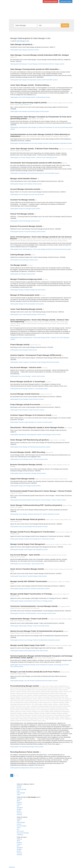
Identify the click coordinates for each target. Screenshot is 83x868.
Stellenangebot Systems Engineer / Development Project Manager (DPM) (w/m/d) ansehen (35, 362)
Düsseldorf (20, 808)
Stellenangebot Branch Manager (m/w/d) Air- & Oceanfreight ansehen (29, 389)
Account (19, 788)
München (19, 802)
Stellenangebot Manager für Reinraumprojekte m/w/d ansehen (27, 304)
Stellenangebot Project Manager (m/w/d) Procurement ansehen (27, 410)
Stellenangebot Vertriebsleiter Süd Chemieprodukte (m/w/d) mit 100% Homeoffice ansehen (35, 173)
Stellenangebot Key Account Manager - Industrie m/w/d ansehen (28, 376)
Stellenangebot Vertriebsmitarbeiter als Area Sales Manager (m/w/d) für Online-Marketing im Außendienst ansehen (41, 143)
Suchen (65, 25)
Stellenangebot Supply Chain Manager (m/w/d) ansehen (25, 486)
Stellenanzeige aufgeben (50, 1)
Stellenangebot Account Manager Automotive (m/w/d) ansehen (27, 194)
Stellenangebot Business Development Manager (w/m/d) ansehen (28, 473)
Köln (18, 806)
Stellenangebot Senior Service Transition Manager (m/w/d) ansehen (29, 576)
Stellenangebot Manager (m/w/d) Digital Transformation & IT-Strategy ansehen (31, 601)
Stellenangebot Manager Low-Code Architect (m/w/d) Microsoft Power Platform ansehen (34, 681)
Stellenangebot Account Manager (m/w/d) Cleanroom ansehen (27, 399)
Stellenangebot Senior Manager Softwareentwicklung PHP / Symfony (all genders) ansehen (35, 514)
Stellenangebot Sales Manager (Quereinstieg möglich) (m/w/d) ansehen (30, 111)
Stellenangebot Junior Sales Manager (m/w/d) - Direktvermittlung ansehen (30, 97)
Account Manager (22, 789)
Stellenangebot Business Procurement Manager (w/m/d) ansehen (28, 232)
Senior (19, 795)
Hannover (20, 813)
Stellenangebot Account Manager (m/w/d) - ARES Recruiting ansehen (29, 459)
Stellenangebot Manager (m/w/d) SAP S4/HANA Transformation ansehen (30, 589)
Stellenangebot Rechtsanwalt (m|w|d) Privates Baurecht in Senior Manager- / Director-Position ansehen (38, 500)
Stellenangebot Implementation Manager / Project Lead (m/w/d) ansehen (30, 626)
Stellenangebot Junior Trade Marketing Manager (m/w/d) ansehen (28, 314)
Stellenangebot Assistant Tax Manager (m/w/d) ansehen (25, 209)
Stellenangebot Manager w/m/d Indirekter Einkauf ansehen (26, 184)
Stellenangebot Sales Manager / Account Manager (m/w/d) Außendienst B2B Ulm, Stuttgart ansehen (37, 64)
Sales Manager (21, 793)
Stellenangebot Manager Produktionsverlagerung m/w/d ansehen (28, 290)
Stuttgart (19, 809)
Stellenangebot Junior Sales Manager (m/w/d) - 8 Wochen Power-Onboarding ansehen (34, 158)
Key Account (20, 831)
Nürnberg (19, 815)
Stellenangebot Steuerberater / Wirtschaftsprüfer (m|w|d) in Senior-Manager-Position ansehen (36, 435)
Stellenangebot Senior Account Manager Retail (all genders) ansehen (29, 527)
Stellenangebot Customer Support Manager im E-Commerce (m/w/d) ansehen (31, 422)
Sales (18, 791)
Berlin (18, 801)
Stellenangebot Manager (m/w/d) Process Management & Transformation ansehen (33, 539)
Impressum (12, 867)
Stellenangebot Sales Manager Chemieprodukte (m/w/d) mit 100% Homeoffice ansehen (34, 80)
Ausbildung (20, 835)
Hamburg (19, 799)
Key (18, 829)
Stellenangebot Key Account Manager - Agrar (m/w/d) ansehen (27, 564)
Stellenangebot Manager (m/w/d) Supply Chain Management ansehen (29, 550)
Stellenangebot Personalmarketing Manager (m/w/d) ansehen (27, 747)
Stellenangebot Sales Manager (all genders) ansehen (25, 50)
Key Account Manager (23, 833)
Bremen (19, 811)
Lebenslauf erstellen (66, 1)
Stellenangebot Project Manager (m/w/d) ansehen (24, 350)
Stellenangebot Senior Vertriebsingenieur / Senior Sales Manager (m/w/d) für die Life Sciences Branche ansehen (41, 249)
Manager (19, 786)
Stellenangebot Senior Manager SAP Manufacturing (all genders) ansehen (30, 447)
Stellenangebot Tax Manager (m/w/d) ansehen (23, 274)
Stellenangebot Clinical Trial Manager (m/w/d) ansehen (25, 221)
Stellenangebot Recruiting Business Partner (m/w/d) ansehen (27, 768)
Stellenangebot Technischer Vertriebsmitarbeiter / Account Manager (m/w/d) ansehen (33, 613)
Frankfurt (19, 804)
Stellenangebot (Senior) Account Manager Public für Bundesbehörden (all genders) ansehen (35, 640)
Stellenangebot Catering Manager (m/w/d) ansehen (24, 260)
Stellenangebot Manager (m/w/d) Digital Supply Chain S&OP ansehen (29, 651)
